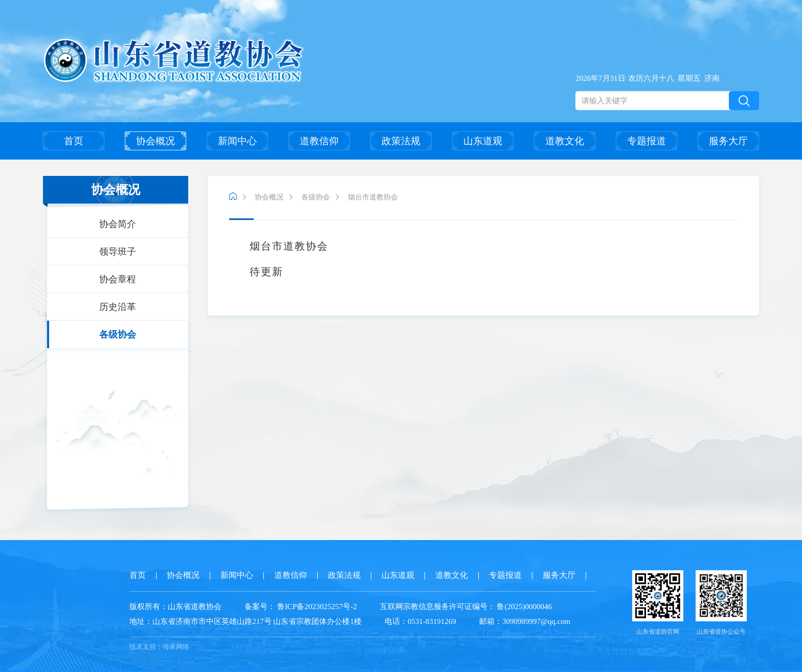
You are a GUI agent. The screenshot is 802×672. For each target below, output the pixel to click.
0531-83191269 (432, 621)
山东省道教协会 (195, 607)
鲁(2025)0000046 (523, 607)
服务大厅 (728, 141)
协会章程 (118, 279)
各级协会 (118, 334)
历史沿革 (118, 307)
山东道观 (483, 141)
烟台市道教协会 (373, 197)
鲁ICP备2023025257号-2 (317, 607)
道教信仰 (319, 141)
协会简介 (118, 224)
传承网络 (176, 647)
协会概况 (155, 141)
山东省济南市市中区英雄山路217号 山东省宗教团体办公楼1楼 (246, 621)
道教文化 (565, 141)
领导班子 (118, 252)
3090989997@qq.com (536, 621)
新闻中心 (237, 141)
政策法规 (401, 141)
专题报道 (647, 141)
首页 (74, 141)
